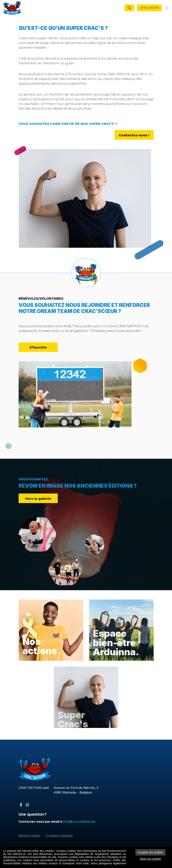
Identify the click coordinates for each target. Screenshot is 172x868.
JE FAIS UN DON (149, 8)
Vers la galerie (38, 498)
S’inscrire (38, 347)
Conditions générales (59, 835)
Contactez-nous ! (134, 135)
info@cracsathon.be (79, 822)
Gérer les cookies (150, 859)
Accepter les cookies (150, 852)
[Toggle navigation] (167, 8)
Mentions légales (30, 835)
